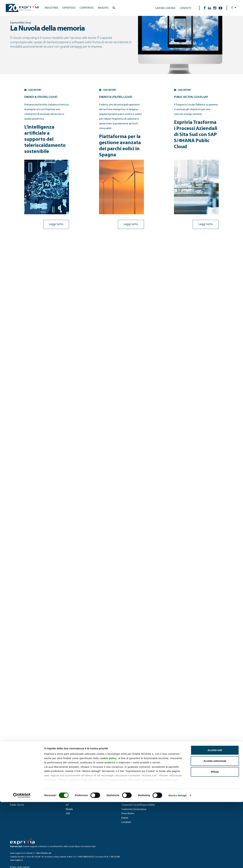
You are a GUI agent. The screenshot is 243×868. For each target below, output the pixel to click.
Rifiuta (215, 838)
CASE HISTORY (17, 90)
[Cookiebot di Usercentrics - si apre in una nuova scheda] (22, 861)
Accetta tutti (215, 816)
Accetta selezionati (215, 827)
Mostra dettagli (178, 861)
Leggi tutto (61, 212)
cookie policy (108, 824)
